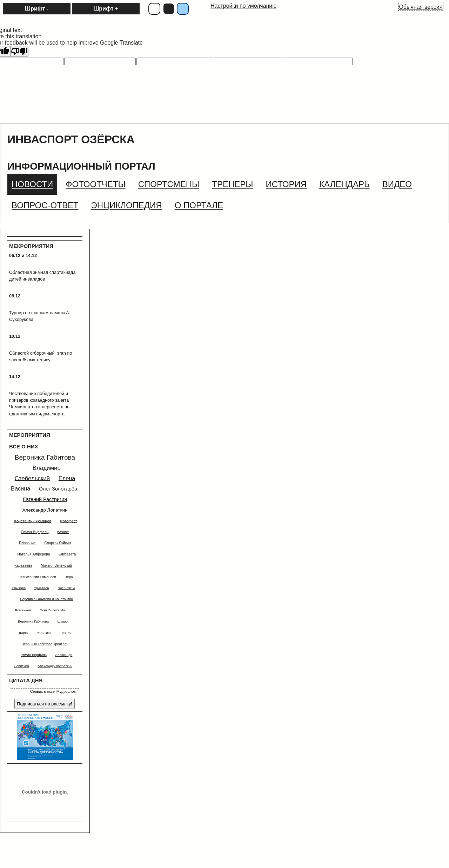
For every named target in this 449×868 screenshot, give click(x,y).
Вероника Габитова (45, 457)
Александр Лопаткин (45, 510)
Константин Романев (33, 521)
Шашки (63, 621)
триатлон (42, 588)
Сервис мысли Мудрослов (53, 691)
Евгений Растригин (45, 499)
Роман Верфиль (34, 655)
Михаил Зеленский (56, 565)
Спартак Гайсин (57, 543)
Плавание (27, 543)
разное (63, 532)
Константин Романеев (38, 576)
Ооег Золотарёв (52, 610)
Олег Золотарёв (58, 489)
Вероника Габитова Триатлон (45, 643)
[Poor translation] (19, 51)
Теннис (66, 632)
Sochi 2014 (66, 588)
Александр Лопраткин (55, 666)
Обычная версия (421, 7)
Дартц (23, 632)
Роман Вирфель (35, 532)
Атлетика (44, 632)
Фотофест (69, 521)
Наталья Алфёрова (33, 554)
